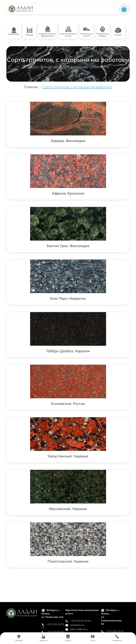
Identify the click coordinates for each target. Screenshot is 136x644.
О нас (93, 638)
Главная (31, 87)
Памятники (14, 31)
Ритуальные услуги (87, 31)
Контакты (117, 638)
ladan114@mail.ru (77, 629)
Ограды (30, 31)
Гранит (118, 31)
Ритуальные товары (103, 31)
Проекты (43, 638)
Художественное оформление (48, 31)
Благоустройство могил (68, 31)
